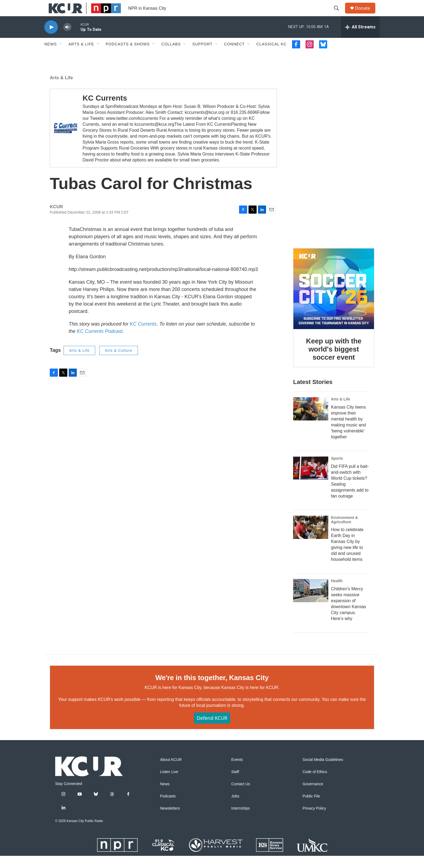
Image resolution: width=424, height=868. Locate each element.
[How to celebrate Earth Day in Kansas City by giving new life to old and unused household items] (311, 539)
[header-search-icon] (339, 14)
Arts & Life (81, 56)
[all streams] (360, 39)
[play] (51, 39)
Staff (235, 784)
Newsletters (170, 821)
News (51, 56)
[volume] (67, 39)
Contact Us (241, 796)
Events (237, 772)
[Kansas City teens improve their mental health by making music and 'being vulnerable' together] (311, 421)
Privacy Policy (314, 821)
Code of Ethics (315, 784)
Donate (366, 14)
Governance (313, 796)
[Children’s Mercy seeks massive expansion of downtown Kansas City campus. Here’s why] (311, 603)
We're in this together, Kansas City (212, 690)
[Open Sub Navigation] (61, 56)
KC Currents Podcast (100, 343)
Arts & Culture (119, 363)
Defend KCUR (212, 730)
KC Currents (105, 110)
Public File (311, 808)
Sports (337, 471)
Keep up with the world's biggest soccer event (334, 361)
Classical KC (271, 56)
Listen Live (169, 784)
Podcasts (168, 808)
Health (337, 593)
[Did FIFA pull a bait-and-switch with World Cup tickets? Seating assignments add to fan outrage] (311, 480)
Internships (240, 821)
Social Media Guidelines (323, 772)
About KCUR (171, 772)
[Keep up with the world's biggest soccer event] (334, 301)
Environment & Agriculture (345, 532)
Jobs (235, 808)
